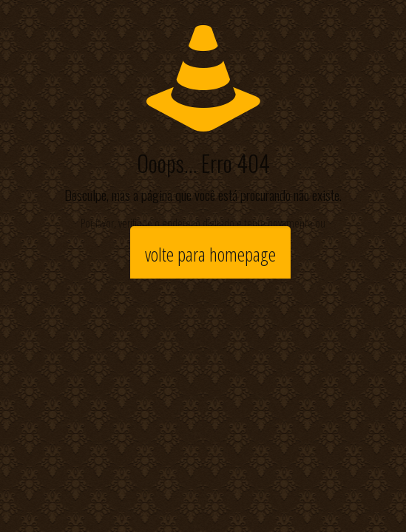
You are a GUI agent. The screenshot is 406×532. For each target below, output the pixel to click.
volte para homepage (210, 254)
